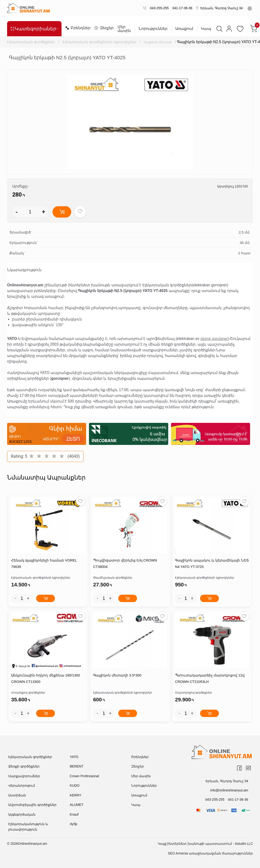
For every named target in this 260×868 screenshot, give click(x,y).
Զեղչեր (102, 28)
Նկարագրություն (24, 270)
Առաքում (184, 29)
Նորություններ (153, 29)
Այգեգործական (22, 815)
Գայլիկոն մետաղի (162, 42)
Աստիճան (17, 795)
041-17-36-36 (181, 8)
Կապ (206, 29)
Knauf (74, 815)
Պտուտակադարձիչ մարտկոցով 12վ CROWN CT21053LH (210, 679)
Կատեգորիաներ (34, 29)
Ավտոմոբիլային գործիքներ (32, 805)
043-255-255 (158, 8)
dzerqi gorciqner (214, 339)
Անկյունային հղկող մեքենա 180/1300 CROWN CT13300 (45, 679)
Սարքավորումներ (24, 776)
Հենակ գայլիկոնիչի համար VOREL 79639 (44, 564)
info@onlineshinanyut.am (230, 790)
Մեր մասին (124, 29)
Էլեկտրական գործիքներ (31, 42)
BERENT (77, 767)
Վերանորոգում (22, 786)
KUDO (75, 786)
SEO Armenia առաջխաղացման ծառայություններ (210, 854)
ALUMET (77, 805)
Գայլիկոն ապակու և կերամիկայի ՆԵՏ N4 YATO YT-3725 (212, 564)
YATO (74, 757)
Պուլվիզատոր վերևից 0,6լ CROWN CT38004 (125, 564)
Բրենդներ (76, 28)
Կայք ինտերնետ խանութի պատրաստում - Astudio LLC (205, 844)
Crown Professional (84, 776)
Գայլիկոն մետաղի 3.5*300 (117, 676)
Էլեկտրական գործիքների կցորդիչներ (100, 42)
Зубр (73, 824)
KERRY (75, 795)
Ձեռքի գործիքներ (24, 767)
